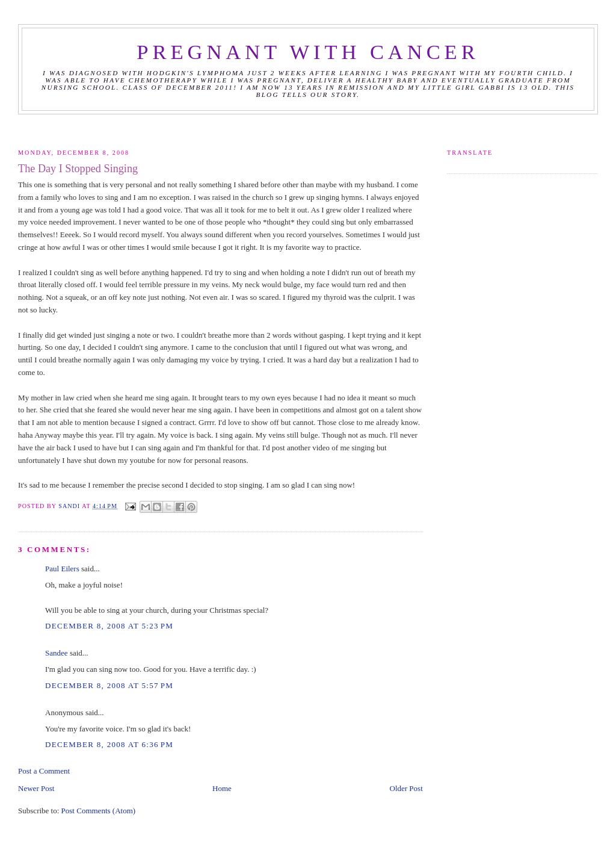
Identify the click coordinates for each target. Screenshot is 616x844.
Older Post (406, 788)
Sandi (70, 506)
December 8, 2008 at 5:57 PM (109, 685)
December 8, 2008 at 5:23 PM (109, 626)
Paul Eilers (62, 569)
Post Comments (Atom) (99, 811)
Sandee (57, 653)
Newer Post (36, 788)
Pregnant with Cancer (308, 52)
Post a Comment (44, 771)
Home (222, 788)
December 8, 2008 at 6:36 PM (109, 744)
